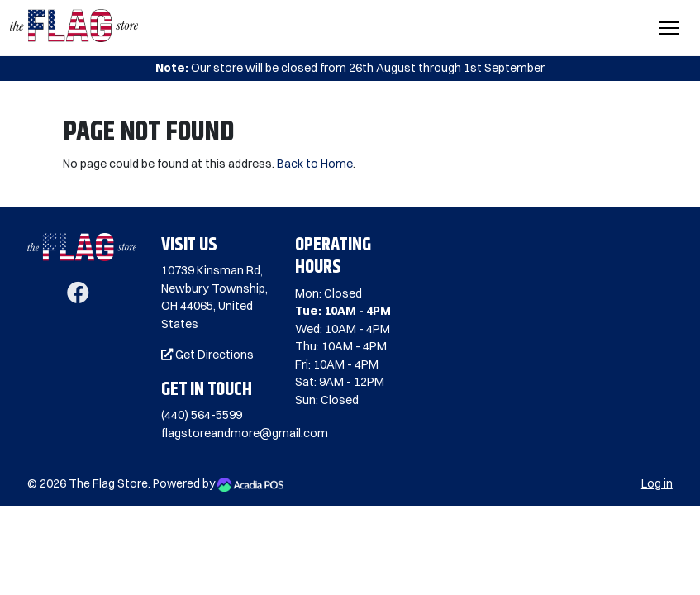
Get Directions (207, 355)
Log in (657, 483)
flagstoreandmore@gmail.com (245, 433)
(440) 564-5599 (202, 415)
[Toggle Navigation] (669, 28)
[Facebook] (78, 297)
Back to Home (315, 164)
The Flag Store (108, 483)
